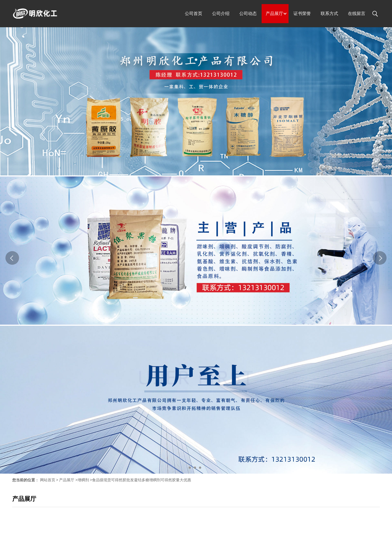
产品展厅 (67, 480)
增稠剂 (83, 480)
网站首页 (48, 480)
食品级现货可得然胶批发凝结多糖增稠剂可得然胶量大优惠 (142, 480)
